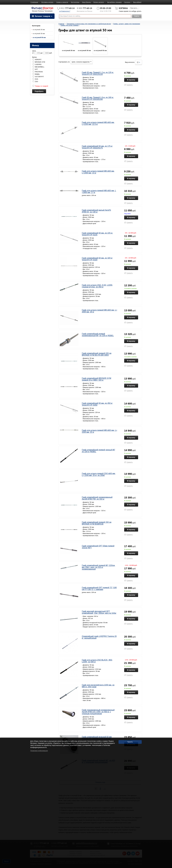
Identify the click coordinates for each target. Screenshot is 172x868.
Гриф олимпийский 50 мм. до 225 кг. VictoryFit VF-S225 (97, 234)
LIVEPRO (37, 64)
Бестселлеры (75, 2)
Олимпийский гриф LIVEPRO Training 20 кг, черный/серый (99, 637)
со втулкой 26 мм (39, 30)
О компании (34, 2)
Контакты (127, 2)
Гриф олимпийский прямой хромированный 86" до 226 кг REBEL (98, 335)
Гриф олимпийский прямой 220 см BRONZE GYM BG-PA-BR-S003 (97, 354)
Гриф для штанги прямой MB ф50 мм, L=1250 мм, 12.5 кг (98, 123)
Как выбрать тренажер (114, 2)
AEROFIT (37, 60)
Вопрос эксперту (99, 2)
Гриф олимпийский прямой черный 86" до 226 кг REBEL (99, 451)
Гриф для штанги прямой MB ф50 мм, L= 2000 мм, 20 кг (99, 311)
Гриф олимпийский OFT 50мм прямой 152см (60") (98, 547)
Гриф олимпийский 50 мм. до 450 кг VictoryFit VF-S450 (97, 404)
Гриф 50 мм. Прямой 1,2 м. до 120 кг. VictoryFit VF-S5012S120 (98, 73)
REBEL (36, 74)
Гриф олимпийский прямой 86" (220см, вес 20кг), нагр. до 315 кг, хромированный (99, 567)
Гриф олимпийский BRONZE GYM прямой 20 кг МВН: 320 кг (96, 379)
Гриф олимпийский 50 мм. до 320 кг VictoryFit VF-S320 (97, 259)
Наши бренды (86, 2)
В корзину (131, 80)
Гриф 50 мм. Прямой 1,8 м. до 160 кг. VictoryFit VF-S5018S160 (98, 98)
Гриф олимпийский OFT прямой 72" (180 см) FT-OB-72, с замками (99, 589)
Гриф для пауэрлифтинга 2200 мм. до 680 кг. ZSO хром (98, 686)
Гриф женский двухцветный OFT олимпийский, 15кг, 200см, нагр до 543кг (99, 612)
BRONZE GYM (39, 62)
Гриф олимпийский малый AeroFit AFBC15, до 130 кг (96, 211)
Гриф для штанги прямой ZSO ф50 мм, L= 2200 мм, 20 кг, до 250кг (99, 474)
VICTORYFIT (38, 77)
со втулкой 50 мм (39, 37)
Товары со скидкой (40, 86)
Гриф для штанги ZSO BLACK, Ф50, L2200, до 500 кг (97, 661)
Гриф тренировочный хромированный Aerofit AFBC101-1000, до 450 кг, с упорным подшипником (98, 712)
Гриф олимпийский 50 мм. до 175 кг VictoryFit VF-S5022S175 (97, 147)
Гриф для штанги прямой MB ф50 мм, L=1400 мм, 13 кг (98, 172)
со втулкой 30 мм (39, 34)
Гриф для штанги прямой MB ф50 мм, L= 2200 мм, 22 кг (99, 431)
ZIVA (35, 79)
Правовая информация (39, 751)
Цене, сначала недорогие (82, 62)
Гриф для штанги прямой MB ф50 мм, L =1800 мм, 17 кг (99, 192)
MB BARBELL (38, 67)
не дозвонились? (65, 11)
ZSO (35, 82)
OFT (35, 69)
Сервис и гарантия (62, 2)
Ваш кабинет (137, 2)
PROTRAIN (38, 72)
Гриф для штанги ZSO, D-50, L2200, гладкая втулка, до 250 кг (97, 286)
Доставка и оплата (47, 2)
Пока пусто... (134, 8)
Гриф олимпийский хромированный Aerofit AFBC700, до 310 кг (97, 498)
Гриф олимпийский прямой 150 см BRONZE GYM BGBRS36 (97, 523)
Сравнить (130, 85)
